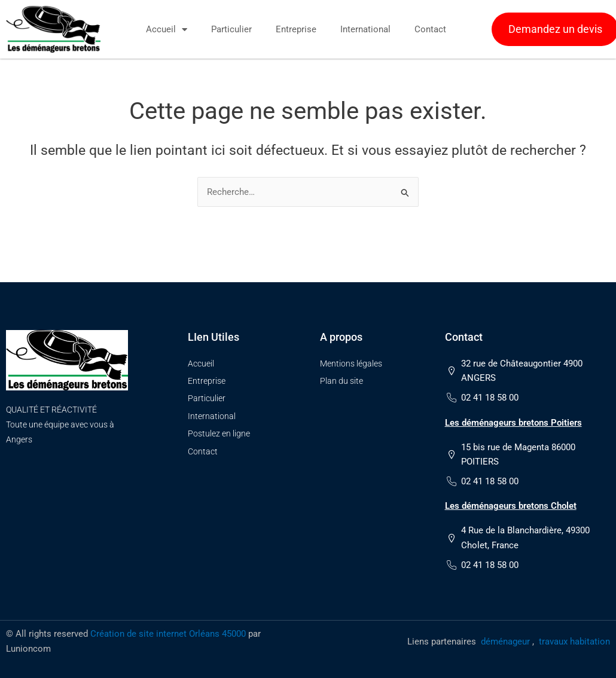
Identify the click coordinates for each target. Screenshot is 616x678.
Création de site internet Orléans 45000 (168, 634)
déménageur (505, 642)
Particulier (231, 29)
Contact (430, 29)
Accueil (167, 30)
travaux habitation (574, 642)
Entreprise (296, 29)
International (365, 29)
